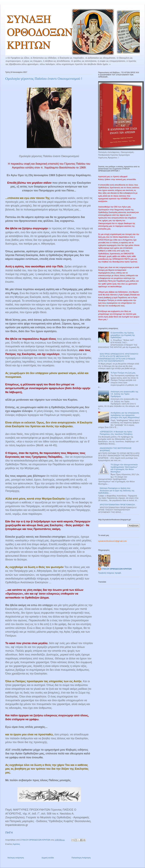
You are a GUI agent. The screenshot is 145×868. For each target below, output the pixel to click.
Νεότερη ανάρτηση (16, 858)
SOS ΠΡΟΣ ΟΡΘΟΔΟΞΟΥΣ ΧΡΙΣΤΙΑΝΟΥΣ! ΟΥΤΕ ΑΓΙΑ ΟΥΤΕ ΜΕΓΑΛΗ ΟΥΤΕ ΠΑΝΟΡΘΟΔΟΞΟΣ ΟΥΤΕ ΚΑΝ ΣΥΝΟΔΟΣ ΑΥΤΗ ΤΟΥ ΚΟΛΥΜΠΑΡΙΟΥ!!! (118, 357)
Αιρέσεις (16, 844)
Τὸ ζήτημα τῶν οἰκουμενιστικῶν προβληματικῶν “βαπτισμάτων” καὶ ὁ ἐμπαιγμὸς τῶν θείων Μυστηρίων (124, 468)
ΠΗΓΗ (9, 833)
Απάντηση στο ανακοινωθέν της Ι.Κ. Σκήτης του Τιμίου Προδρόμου (124, 394)
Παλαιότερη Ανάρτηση (81, 858)
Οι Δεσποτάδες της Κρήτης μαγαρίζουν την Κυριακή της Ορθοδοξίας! (123, 335)
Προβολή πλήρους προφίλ (110, 573)
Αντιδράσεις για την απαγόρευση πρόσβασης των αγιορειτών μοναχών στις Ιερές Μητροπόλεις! (125, 415)
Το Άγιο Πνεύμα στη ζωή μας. (123, 373)
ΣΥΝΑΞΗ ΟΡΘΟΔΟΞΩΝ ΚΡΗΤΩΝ (116, 569)
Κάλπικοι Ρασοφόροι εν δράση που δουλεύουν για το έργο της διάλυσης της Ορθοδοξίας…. (116, 490)
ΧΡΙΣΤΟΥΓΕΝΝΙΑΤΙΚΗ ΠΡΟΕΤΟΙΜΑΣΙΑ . (118, 505)
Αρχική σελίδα (48, 858)
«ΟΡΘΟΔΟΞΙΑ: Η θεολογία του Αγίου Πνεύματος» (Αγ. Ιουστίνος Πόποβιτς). (116, 433)
